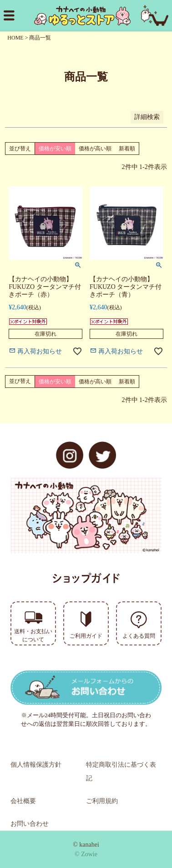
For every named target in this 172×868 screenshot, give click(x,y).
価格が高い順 (95, 149)
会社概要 (23, 801)
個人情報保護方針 (36, 765)
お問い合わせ (30, 824)
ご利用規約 (102, 801)
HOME (15, 38)
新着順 (127, 149)
